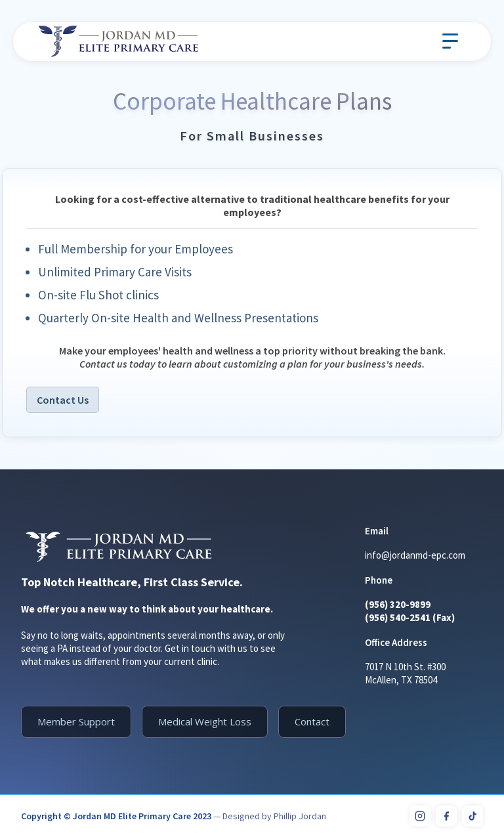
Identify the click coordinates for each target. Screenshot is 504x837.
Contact (312, 721)
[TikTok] (472, 816)
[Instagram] (420, 816)
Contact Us (63, 400)
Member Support (76, 721)
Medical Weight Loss (205, 721)
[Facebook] (446, 816)
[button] (450, 41)
